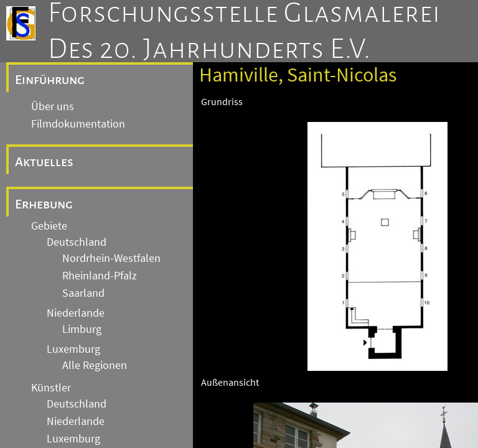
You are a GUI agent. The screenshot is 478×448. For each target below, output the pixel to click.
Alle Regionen (95, 365)
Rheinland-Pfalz (100, 276)
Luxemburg (73, 349)
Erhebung (44, 204)
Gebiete (49, 226)
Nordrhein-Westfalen (111, 258)
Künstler (51, 388)
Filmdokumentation (78, 124)
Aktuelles (44, 162)
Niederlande (76, 313)
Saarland (83, 293)
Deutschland (77, 242)
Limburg (82, 329)
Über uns (53, 106)
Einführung (50, 80)
